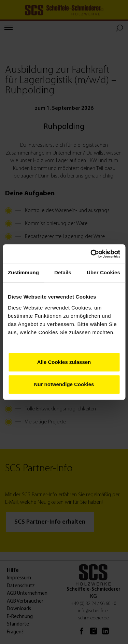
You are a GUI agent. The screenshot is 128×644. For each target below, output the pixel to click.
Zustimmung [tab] (23, 272)
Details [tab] (63, 272)
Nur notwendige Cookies (64, 384)
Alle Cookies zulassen (64, 362)
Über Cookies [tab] (103, 272)
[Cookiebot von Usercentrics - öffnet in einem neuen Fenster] (91, 254)
